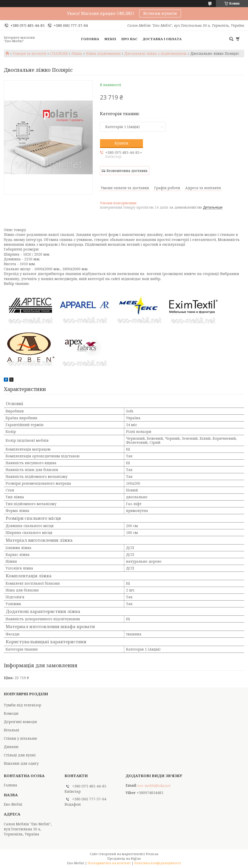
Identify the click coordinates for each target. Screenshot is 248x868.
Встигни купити (160, 13)
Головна (90, 39)
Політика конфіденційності (158, 863)
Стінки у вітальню (20, 738)
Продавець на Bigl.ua (124, 859)
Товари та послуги (29, 54)
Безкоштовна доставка (127, 171)
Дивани (11, 747)
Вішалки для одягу (21, 763)
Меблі (110, 39)
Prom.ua (152, 854)
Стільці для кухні (20, 755)
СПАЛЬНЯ (59, 54)
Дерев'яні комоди (20, 722)
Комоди (11, 713)
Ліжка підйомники (103, 54)
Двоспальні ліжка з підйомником (155, 54)
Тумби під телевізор (23, 705)
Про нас (129, 39)
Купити (121, 143)
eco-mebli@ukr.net (154, 786)
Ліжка (77, 54)
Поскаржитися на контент (109, 863)
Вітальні (12, 730)
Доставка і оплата (162, 39)
